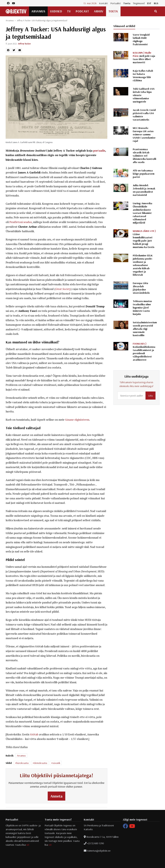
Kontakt (103, 3)
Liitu (150, 396)
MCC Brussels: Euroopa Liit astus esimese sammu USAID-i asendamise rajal (144, 134)
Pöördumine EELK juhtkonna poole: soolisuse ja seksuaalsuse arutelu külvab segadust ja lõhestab (143, 265)
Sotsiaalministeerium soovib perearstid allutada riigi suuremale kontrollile (145, 329)
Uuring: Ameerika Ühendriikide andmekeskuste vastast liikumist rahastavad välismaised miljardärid (143, 213)
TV (69, 11)
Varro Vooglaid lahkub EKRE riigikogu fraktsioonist (141, 39)
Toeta (127, 3)
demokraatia (41, 763)
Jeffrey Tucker (24, 44)
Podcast (82, 11)
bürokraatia (22, 763)
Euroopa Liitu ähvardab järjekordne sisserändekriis (141, 288)
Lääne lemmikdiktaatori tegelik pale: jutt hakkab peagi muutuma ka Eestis (144, 239)
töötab (34, 734)
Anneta (56, 796)
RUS (156, 3)
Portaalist (116, 3)
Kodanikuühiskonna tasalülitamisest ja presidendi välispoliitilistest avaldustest (144, 352)
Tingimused (139, 3)
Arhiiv (99, 11)
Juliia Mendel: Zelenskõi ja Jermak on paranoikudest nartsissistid (144, 190)
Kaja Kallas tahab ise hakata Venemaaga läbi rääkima (143, 75)
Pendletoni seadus (21, 222)
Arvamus (38, 11)
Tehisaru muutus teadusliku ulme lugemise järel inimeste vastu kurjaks (142, 308)
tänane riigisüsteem (77, 420)
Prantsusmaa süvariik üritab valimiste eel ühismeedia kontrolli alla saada (144, 156)
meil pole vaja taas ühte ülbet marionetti (144, 57)
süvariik (56, 763)
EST (149, 3)
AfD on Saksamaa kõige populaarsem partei (144, 174)
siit (28, 845)
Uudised (56, 11)
